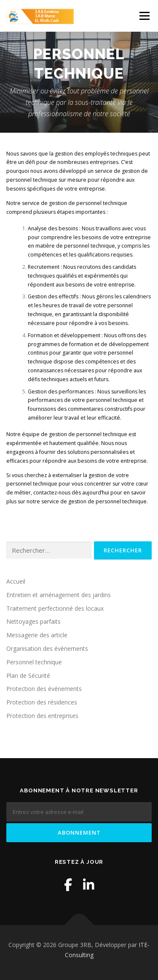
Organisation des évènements (47, 648)
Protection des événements (44, 689)
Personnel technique (34, 662)
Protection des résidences (42, 702)
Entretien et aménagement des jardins (59, 595)
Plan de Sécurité (28, 676)
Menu (144, 16)
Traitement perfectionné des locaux (55, 608)
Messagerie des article (37, 635)
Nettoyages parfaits (33, 621)
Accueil (16, 581)
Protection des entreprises (42, 716)
